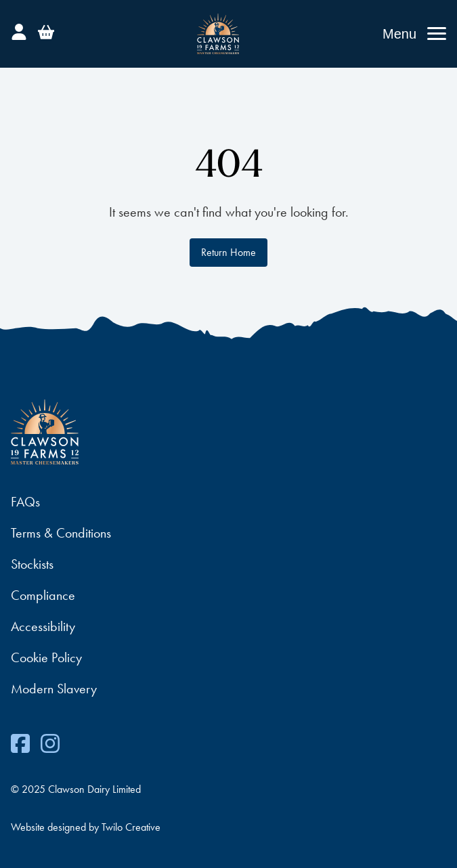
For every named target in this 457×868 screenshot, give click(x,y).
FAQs (25, 502)
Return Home (228, 252)
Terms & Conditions (61, 533)
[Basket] (46, 30)
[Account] (19, 30)
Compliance (43, 595)
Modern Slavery (54, 689)
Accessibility (43, 626)
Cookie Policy (46, 657)
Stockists (32, 564)
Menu (399, 34)
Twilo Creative (131, 827)
